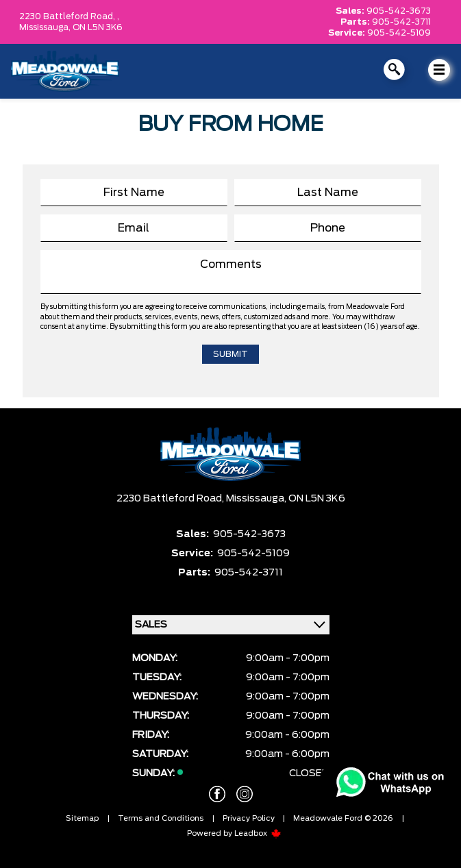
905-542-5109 (399, 33)
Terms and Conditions (161, 818)
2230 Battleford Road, (171, 499)
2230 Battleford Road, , (69, 16)
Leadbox (258, 833)
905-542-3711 (401, 22)
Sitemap (82, 818)
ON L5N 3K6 (98, 27)
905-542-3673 (399, 11)
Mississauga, (46, 27)
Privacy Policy (249, 818)
